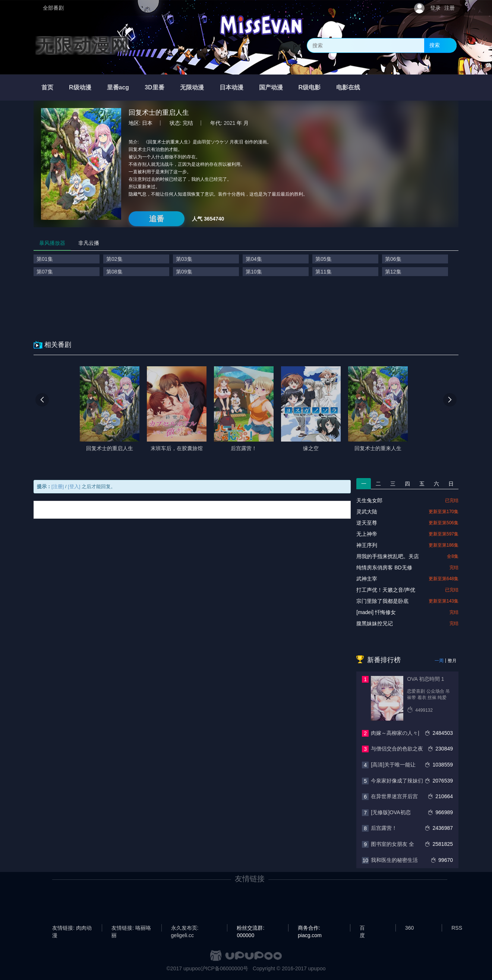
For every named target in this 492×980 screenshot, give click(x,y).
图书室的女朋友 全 (392, 844)
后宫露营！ (384, 828)
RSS (457, 928)
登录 (435, 8)
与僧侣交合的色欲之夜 (397, 749)
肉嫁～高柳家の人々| (395, 733)
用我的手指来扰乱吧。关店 (388, 556)
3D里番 (154, 87)
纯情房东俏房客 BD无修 (384, 568)
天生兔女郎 (369, 500)
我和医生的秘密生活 (394, 860)
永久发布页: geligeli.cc (185, 928)
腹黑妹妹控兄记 (375, 623)
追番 (157, 219)
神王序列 (367, 545)
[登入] (74, 486)
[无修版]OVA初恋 (391, 812)
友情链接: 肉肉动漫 (72, 928)
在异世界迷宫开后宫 (394, 796)
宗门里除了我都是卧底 (382, 601)
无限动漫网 (82, 45)
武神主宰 (367, 579)
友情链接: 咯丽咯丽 (131, 928)
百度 (362, 928)
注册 (450, 8)
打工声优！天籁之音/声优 (386, 590)
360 (409, 928)
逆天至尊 (367, 523)
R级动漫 (80, 87)
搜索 (435, 45)
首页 (47, 87)
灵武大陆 (367, 512)
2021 (229, 123)
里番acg (118, 87)
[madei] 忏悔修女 (376, 612)
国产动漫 (271, 87)
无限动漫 (192, 87)
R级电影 (310, 87)
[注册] (58, 486)
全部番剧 (53, 8)
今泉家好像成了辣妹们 (397, 781)
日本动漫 (231, 87)
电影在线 (348, 87)
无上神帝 (367, 534)
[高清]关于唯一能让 (393, 765)
